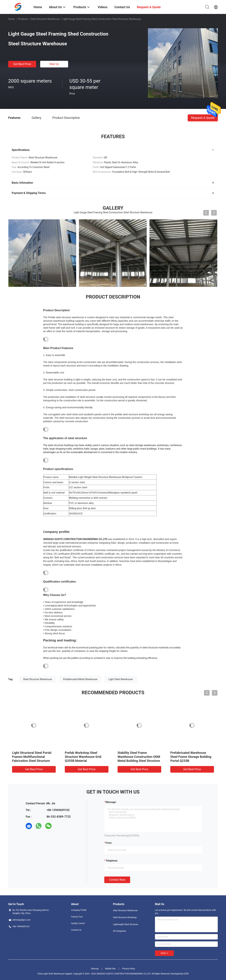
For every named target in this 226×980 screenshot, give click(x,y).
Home (12, 19)
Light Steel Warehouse (121, 679)
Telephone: (112, 861)
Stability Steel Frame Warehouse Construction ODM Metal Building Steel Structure (139, 757)
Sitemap (95, 969)
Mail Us (54, 64)
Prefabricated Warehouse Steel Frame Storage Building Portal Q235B (191, 757)
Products (23, 19)
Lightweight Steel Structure (126, 924)
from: (109, 843)
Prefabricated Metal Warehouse (80, 679)
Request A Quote (203, 118)
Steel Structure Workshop (125, 917)
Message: (111, 802)
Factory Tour (77, 917)
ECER (186, 974)
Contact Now (117, 880)
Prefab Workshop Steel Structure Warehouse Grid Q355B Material (83, 757)
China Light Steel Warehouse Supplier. (55, 974)
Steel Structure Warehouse (45, 19)
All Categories (119, 931)
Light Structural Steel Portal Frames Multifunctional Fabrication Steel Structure (32, 757)
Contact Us (76, 930)
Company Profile (79, 910)
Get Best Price (22, 64)
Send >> (164, 953)
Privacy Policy (129, 969)
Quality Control (78, 923)
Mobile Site (110, 969)
